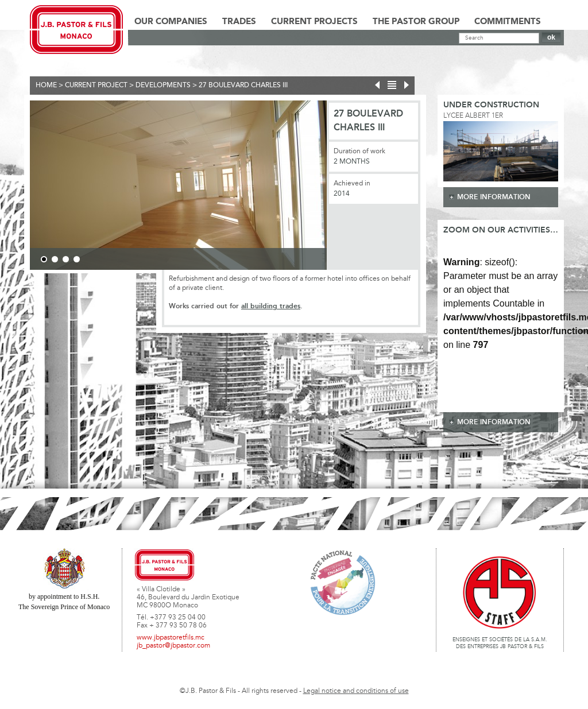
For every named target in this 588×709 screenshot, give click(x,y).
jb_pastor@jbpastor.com (173, 646)
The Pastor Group (416, 22)
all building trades (271, 306)
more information (494, 197)
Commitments (508, 22)
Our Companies (171, 22)
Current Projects (314, 22)
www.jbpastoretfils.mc (171, 638)
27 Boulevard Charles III (243, 86)
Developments (163, 86)
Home (46, 86)
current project (96, 86)
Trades (239, 22)
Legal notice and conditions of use (356, 691)
